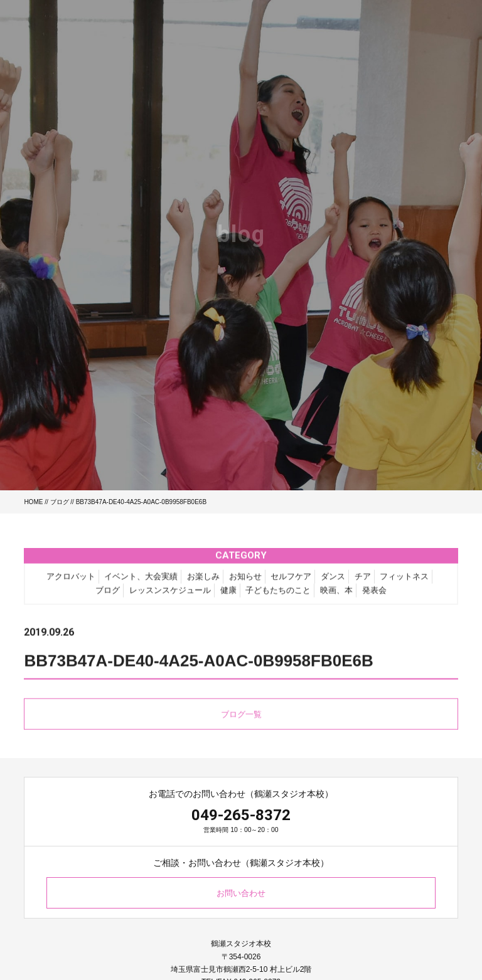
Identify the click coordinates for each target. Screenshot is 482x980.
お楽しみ (203, 581)
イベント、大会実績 (141, 581)
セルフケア (291, 581)
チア (363, 581)
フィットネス (404, 581)
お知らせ (245, 581)
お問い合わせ (241, 893)
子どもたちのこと (278, 595)
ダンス (333, 581)
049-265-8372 (241, 815)
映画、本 (336, 595)
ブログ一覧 (241, 718)
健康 (228, 595)
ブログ (60, 502)
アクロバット (71, 581)
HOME (33, 502)
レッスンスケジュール (170, 595)
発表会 (374, 595)
